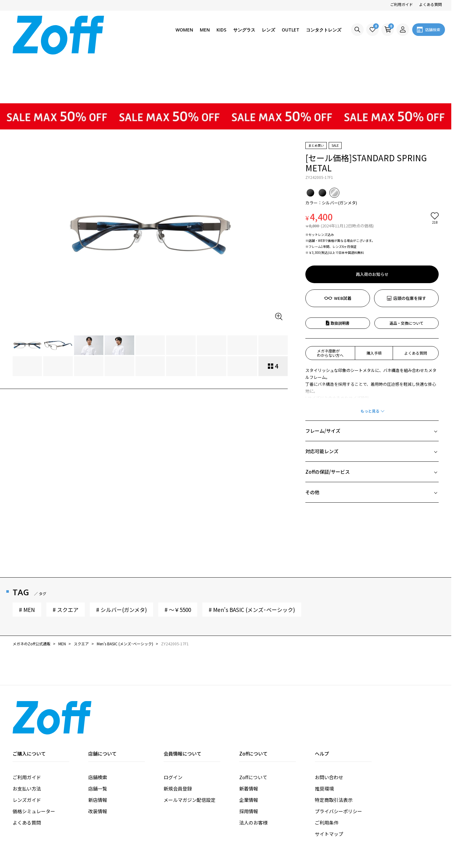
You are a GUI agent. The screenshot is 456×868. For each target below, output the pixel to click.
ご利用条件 (327, 774)
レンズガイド (27, 751)
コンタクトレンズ (324, 30)
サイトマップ (329, 785)
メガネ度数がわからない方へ (330, 304)
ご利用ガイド (401, 4)
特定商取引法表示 (334, 751)
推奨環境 (324, 740)
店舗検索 (98, 729)
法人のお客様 (253, 774)
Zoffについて (253, 729)
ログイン (173, 729)
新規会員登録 (178, 740)
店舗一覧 (98, 740)
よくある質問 (430, 4)
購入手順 (374, 304)
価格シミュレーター (34, 763)
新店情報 (98, 751)
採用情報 (249, 763)
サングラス (244, 30)
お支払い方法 (27, 740)
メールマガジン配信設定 (190, 751)
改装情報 (98, 763)
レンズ (268, 30)
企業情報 (249, 751)
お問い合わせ (329, 729)
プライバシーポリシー (338, 763)
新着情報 (249, 740)
